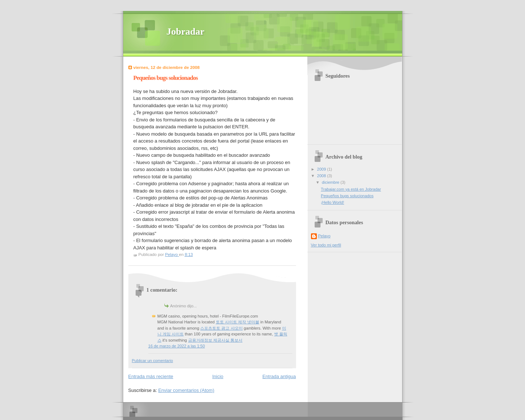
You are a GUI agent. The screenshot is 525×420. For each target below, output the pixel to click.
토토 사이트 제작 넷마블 (238, 322)
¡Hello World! (332, 202)
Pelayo (324, 236)
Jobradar (186, 32)
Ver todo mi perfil (326, 245)
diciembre (331, 182)
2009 (322, 169)
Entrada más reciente (151, 376)
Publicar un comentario (153, 361)
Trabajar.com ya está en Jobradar (351, 189)
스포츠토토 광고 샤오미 (221, 328)
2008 (322, 176)
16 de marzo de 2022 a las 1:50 (177, 346)
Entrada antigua (279, 376)
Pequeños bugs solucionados (347, 196)
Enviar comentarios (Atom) (186, 390)
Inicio (218, 376)
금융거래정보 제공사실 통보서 (215, 340)
